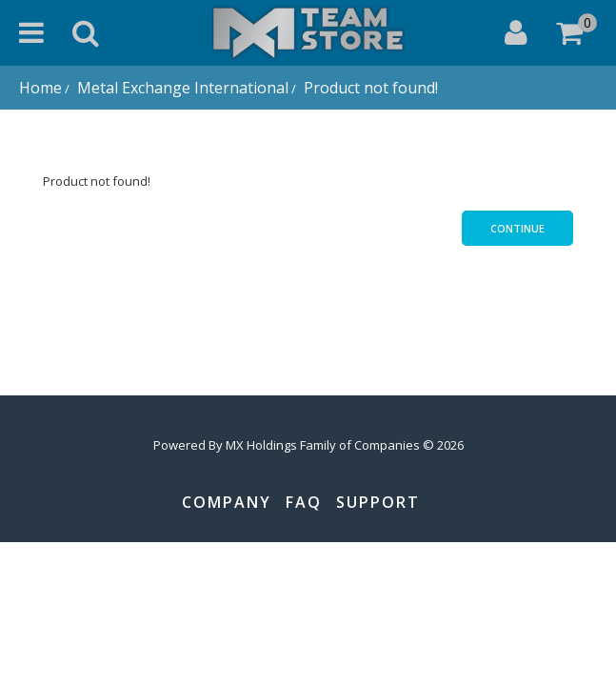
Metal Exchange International (181, 88)
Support (378, 502)
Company (227, 502)
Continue (517, 228)
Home (40, 88)
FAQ (304, 502)
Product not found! (369, 88)
